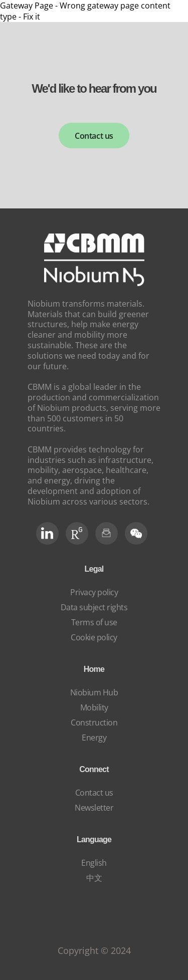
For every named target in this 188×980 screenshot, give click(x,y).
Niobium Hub (94, 692)
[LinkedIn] (47, 533)
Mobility (94, 707)
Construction (94, 722)
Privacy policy (94, 592)
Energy (94, 738)
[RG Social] (77, 533)
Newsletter (94, 808)
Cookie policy (94, 637)
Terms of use (94, 622)
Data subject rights (94, 607)
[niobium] (94, 283)
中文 (94, 878)
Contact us (94, 136)
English (94, 863)
